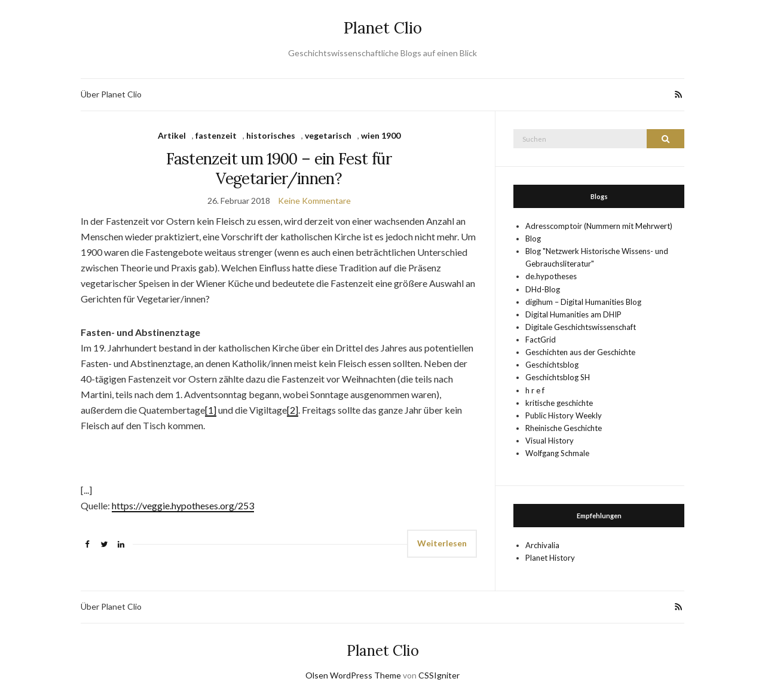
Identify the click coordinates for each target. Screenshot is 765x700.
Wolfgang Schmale (557, 453)
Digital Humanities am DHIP (573, 314)
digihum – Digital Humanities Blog (583, 302)
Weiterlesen (442, 543)
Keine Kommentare (314, 201)
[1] (211, 410)
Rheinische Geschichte (564, 428)
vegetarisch (328, 135)
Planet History (550, 558)
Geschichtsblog (552, 365)
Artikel (172, 135)
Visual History (550, 441)
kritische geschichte (559, 403)
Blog (533, 239)
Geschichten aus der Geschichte (580, 352)
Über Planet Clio (111, 94)
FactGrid (541, 340)
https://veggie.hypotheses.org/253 (183, 505)
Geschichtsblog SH (558, 377)
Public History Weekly (564, 415)
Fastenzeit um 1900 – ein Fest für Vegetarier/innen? (279, 169)
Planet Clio (383, 28)
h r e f (535, 390)
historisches (271, 135)
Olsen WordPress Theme (353, 675)
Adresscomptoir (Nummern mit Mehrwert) (599, 226)
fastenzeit (216, 135)
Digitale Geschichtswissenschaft (581, 327)
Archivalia (542, 545)
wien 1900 (381, 135)
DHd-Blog (543, 289)
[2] (293, 410)
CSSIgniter (439, 675)
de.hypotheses (551, 276)
